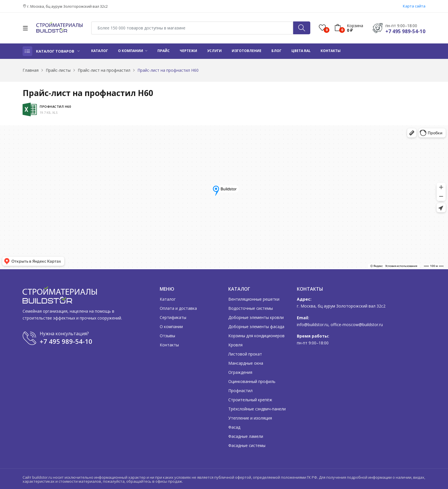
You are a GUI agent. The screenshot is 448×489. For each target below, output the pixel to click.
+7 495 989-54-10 (405, 31)
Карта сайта (414, 6)
